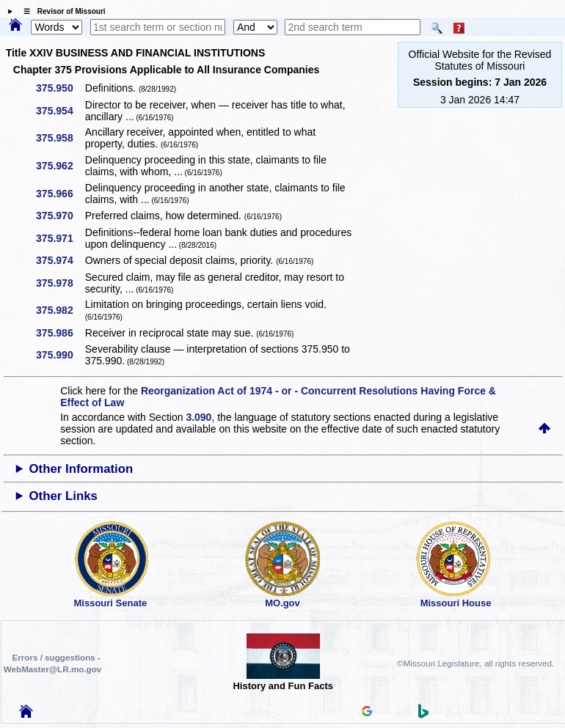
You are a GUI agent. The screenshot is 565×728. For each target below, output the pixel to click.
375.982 (60, 310)
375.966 (60, 194)
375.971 (60, 238)
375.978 (60, 283)
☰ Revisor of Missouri (61, 11)
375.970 (60, 216)
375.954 (60, 111)
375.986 (60, 333)
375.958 (60, 138)
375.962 (60, 166)
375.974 (60, 260)
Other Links (63, 496)
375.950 (60, 88)
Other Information (81, 469)
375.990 (60, 355)
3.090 (198, 417)
